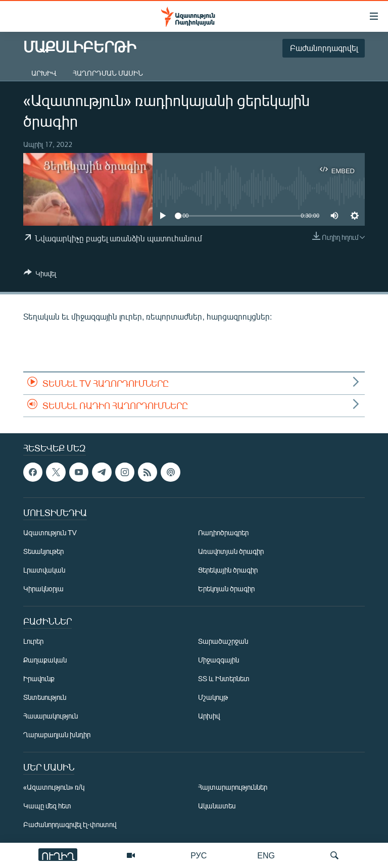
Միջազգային (219, 660)
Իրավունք (39, 679)
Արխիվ (44, 73)
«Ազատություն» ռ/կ (54, 787)
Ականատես (217, 806)
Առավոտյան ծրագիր (231, 552)
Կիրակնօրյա (43, 589)
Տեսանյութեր (43, 552)
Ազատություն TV (50, 533)
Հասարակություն (51, 716)
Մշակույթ (213, 698)
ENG (266, 855)
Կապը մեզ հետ (47, 806)
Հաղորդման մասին (108, 73)
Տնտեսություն (45, 698)
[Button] (40, 275)
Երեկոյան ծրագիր (226, 589)
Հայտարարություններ (233, 787)
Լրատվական (44, 570)
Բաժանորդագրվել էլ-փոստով (70, 825)
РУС (199, 855)
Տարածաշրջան (223, 642)
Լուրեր (33, 642)
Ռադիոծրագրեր (223, 533)
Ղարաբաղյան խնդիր (57, 735)
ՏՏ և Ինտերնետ (224, 679)
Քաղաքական (45, 660)
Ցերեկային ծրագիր (228, 570)
